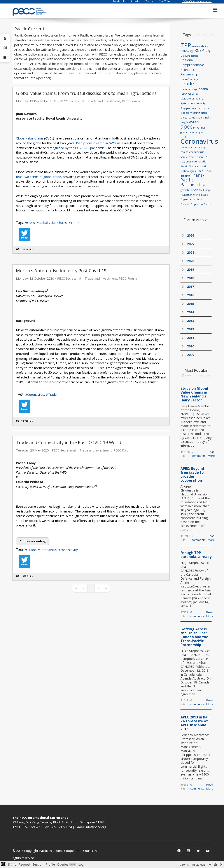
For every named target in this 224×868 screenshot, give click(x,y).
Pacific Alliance (189, 166)
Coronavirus (36, 395)
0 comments (199, 454)
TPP (186, 45)
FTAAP (194, 190)
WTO (195, 94)
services (185, 157)
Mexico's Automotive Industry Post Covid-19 (61, 271)
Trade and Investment (104, 101)
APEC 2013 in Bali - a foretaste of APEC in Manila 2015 (195, 723)
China (201, 127)
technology (187, 51)
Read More (211, 454)
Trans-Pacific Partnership (193, 180)
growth (185, 190)
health (203, 89)
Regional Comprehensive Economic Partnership (192, 67)
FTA (206, 171)
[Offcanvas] (5, 58)
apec (186, 126)
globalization (188, 132)
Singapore (185, 108)
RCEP (199, 50)
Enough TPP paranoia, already (196, 555)
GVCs (31, 223)
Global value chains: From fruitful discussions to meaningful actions (86, 93)
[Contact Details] (5, 48)
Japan (200, 157)
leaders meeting (190, 113)
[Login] (5, 39)
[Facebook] (179, 851)
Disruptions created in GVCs (96, 143)
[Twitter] (198, 851)
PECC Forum (131, 101)
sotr (193, 157)
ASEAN (194, 122)
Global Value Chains (53, 223)
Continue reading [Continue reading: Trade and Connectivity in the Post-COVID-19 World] (33, 541)
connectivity (69, 550)
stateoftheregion (190, 79)
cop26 (200, 132)
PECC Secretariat (72, 101)
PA (195, 128)
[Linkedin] (188, 851)
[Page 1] (91, 588)
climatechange (189, 89)
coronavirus (197, 152)
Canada (186, 94)
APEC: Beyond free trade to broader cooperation (192, 474)
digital (204, 113)
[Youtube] (208, 851)
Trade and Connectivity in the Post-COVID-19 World (69, 442)
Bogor (184, 122)
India (208, 117)
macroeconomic (201, 108)
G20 (206, 157)
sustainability (200, 46)
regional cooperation (194, 161)
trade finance (188, 147)
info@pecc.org (96, 827)
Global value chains (30, 138)
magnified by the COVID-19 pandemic (77, 148)
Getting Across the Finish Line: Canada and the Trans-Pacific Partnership (194, 637)
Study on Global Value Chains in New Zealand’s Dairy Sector (194, 394)
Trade (75, 223)
